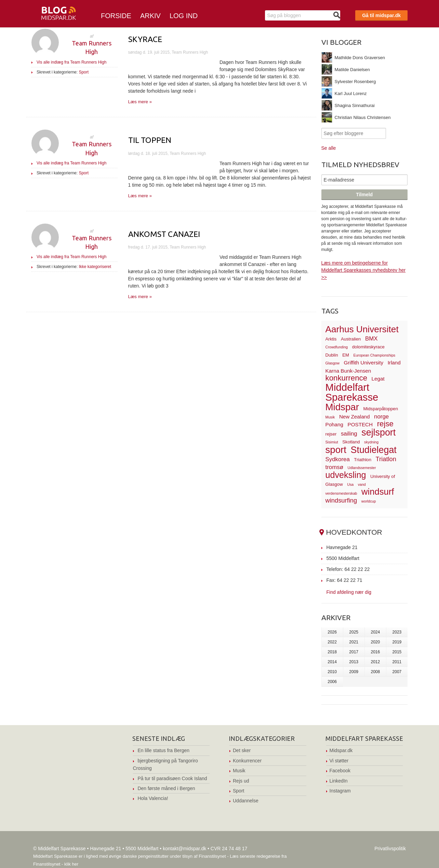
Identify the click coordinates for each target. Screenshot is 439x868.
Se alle (329, 148)
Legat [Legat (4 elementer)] (378, 379)
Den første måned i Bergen (166, 788)
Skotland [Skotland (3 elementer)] (351, 442)
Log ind (184, 16)
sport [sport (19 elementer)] (336, 450)
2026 (332, 632)
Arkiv (150, 16)
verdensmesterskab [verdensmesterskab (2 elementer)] (341, 493)
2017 (354, 652)
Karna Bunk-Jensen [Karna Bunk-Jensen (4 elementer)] (348, 371)
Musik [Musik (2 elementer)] (330, 417)
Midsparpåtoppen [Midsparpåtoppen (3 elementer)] (381, 409)
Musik (239, 771)
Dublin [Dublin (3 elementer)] (332, 355)
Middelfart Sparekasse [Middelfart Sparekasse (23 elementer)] (352, 392)
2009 (354, 672)
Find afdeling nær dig (349, 592)
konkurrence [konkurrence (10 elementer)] (347, 378)
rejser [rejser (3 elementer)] (331, 434)
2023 (397, 632)
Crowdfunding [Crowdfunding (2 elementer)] (337, 347)
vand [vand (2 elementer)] (362, 484)
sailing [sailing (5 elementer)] (349, 434)
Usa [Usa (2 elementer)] (350, 484)
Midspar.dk (341, 750)
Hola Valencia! (153, 798)
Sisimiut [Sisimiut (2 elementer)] (332, 442)
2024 (375, 632)
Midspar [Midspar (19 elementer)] (342, 407)
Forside (116, 16)
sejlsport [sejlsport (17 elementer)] (378, 432)
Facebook (340, 771)
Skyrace (145, 39)
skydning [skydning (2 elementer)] (371, 442)
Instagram (340, 791)
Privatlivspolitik (390, 849)
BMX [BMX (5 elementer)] (371, 339)
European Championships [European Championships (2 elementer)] (375, 355)
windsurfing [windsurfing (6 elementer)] (341, 500)
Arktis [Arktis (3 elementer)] (331, 339)
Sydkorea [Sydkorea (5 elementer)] (338, 459)
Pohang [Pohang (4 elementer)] (334, 424)
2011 (397, 662)
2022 (332, 642)
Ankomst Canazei (164, 234)
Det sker (242, 750)
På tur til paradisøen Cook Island (172, 778)
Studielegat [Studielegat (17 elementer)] (374, 450)
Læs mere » (140, 102)
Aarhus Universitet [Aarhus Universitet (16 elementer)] (362, 329)
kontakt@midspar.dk (184, 849)
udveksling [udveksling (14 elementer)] (346, 475)
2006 (332, 682)
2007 (397, 672)
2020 (375, 642)
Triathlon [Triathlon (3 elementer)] (363, 460)
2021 (354, 642)
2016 (375, 652)
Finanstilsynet (212, 856)
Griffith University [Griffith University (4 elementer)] (364, 363)
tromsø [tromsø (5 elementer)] (335, 467)
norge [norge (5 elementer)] (381, 417)
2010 (332, 672)
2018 (332, 652)
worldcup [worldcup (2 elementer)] (369, 501)
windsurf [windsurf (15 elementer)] (378, 492)
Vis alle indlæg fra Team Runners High (71, 62)
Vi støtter (339, 761)
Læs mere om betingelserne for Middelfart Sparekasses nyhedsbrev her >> (364, 270)
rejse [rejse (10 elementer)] (385, 424)
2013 (354, 662)
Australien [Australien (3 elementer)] (351, 339)
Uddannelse (246, 801)
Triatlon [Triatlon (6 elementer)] (386, 459)
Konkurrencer (247, 761)
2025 (354, 632)
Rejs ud (241, 781)
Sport (84, 72)
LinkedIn (339, 781)
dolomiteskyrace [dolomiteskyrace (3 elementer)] (368, 347)
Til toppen (150, 140)
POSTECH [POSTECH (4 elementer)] (360, 424)
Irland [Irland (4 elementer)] (394, 363)
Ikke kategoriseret (95, 267)
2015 (397, 652)
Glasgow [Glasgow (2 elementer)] (332, 363)
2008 (375, 672)
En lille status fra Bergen (163, 750)
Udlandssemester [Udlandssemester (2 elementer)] (362, 468)
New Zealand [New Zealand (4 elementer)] (355, 417)
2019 (397, 642)
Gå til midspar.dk (381, 15)
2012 (375, 662)
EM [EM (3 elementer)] (346, 355)
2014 (332, 662)
